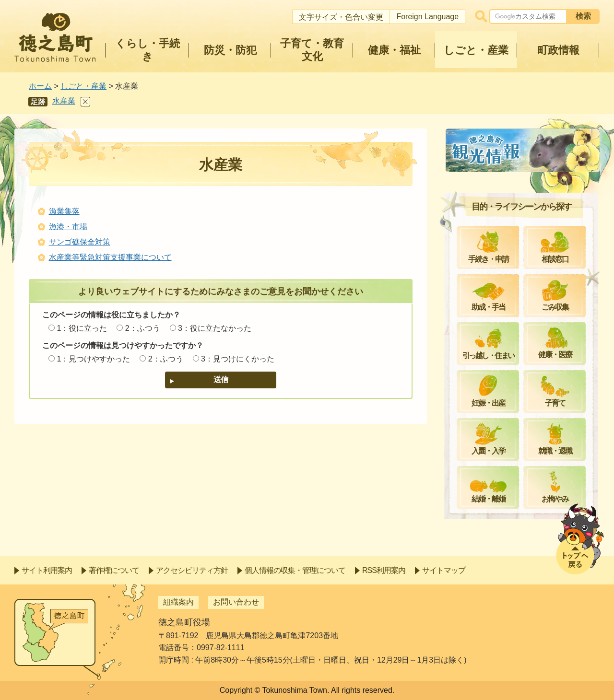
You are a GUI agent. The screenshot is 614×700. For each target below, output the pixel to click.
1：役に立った (82, 328)
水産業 (64, 101)
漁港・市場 (68, 227)
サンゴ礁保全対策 (80, 242)
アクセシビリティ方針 (192, 570)
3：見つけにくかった (238, 359)
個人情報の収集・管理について (295, 570)
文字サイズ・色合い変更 (341, 17)
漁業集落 (64, 211)
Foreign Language (427, 17)
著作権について (114, 570)
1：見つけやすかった (93, 359)
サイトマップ (444, 570)
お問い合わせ (236, 602)
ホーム (40, 86)
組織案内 (178, 602)
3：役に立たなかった (215, 328)
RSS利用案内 (384, 570)
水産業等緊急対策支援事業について (110, 257)
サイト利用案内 (47, 570)
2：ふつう (143, 328)
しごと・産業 (83, 86)
